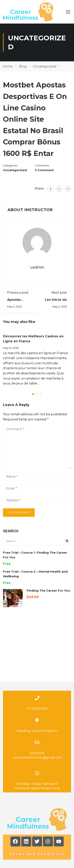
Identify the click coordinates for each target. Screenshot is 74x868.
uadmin (37, 267)
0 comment (44, 170)
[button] (33, 394)
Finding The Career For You (48, 591)
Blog (23, 66)
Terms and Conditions (37, 817)
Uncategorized (45, 66)
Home (8, 66)
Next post (59, 293)
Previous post (18, 293)
